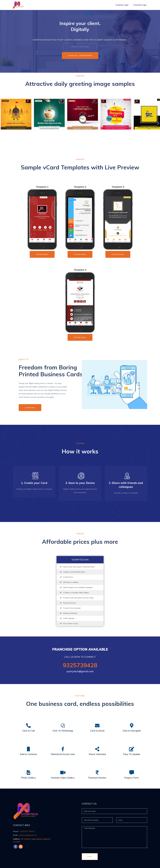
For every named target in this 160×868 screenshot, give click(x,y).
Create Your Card (80, 47)
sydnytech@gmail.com (80, 671)
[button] (158, 123)
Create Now (30, 408)
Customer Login (122, 5)
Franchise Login (140, 5)
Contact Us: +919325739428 (80, 55)
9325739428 (80, 665)
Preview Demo (42, 254)
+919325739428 (24, 831)
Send (90, 857)
